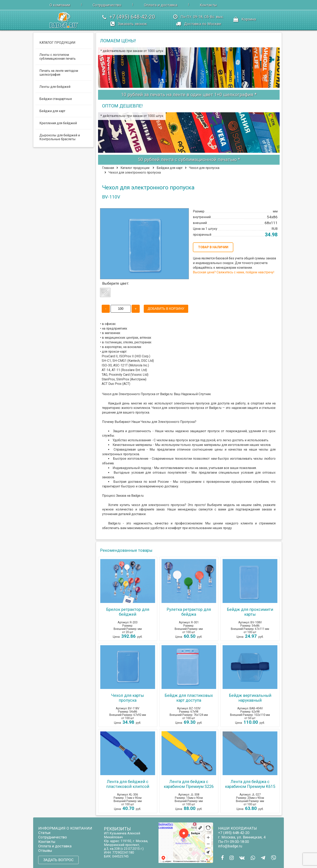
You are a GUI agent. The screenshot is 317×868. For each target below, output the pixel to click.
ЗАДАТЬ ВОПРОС (58, 860)
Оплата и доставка (161, 5)
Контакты (208, 5)
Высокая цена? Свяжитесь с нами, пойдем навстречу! (234, 272)
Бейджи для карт (170, 168)
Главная (108, 168)
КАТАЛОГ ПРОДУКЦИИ (57, 43)
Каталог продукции (135, 168)
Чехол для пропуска (204, 168)
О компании (60, 5)
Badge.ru (215, 408)
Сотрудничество (107, 5)
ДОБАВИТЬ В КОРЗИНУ (166, 309)
